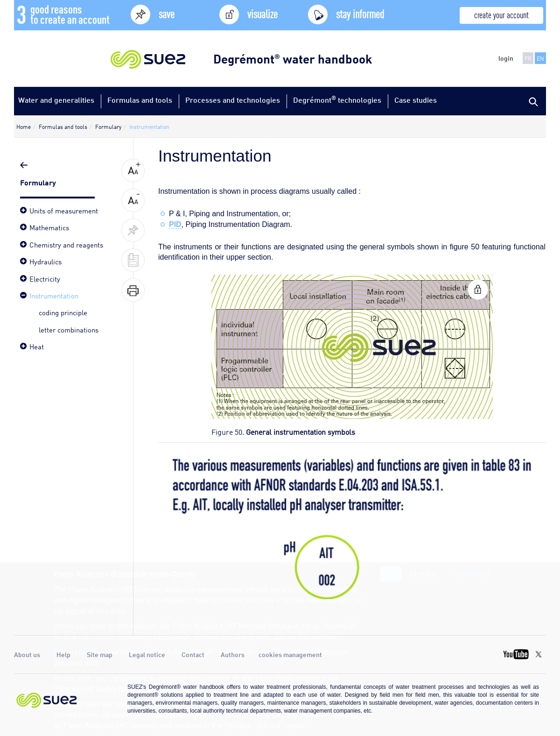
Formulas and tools (140, 100)
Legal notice (147, 654)
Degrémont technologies (337, 99)
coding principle (63, 312)
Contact (193, 654)
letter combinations (69, 329)
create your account (501, 14)
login (506, 58)
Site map (100, 654)
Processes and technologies (233, 100)
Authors (233, 654)
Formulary (39, 182)
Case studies (416, 100)
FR (528, 58)
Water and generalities (56, 100)
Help (63, 654)
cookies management (290, 654)
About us (27, 654)
